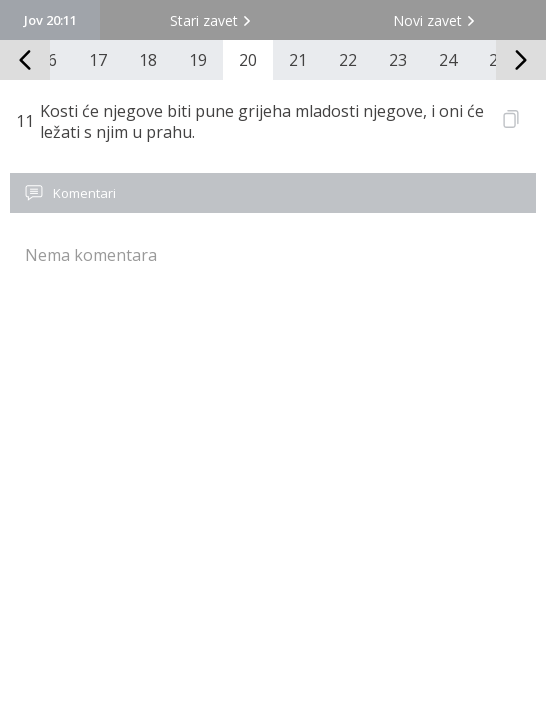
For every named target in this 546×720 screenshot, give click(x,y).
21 (298, 60)
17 (98, 60)
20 (248, 60)
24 (448, 60)
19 (198, 60)
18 (148, 60)
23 (398, 60)
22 (348, 60)
